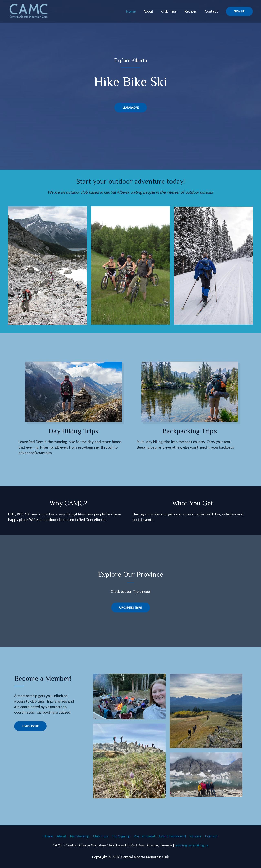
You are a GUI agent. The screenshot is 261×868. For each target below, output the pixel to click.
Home (134, 11)
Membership (77, 836)
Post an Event (145, 836)
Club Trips (171, 11)
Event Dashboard (174, 836)
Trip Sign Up (120, 836)
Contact (212, 11)
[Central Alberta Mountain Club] (29, 11)
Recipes (192, 11)
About (151, 11)
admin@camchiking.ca (192, 845)
